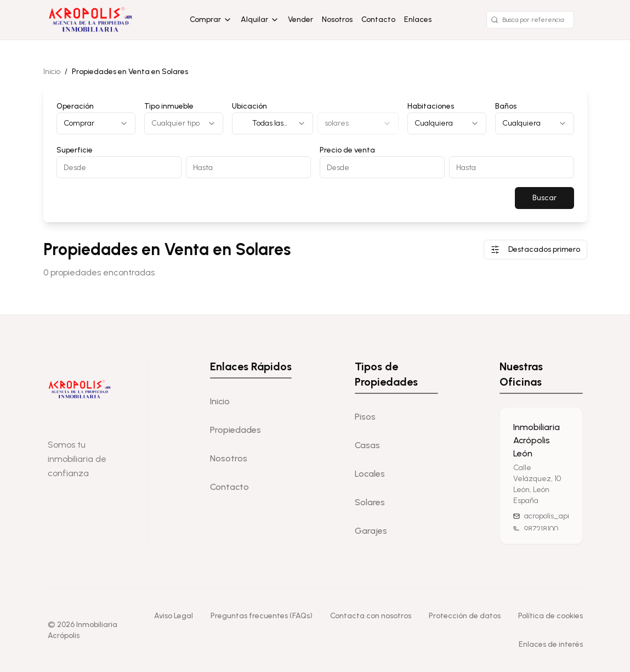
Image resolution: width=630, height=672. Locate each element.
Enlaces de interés (551, 644)
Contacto (378, 19)
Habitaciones (431, 106)
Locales (370, 474)
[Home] (92, 20)
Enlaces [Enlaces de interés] (418, 19)
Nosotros (229, 458)
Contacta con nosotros (371, 616)
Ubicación (249, 106)
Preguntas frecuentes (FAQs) (262, 616)
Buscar (544, 198)
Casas (367, 445)
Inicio (52, 72)
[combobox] (96, 123)
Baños (506, 106)
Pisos (365, 417)
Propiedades (235, 430)
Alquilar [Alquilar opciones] (260, 19)
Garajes (371, 531)
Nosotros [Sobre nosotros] (337, 19)
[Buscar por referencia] (530, 20)
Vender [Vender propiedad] (300, 19)
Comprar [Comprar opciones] (211, 19)
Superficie (75, 150)
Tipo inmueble (169, 106)
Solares (370, 502)
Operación (75, 106)
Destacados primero (535, 249)
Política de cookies (550, 616)
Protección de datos (465, 616)
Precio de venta (347, 150)
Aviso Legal (174, 616)
